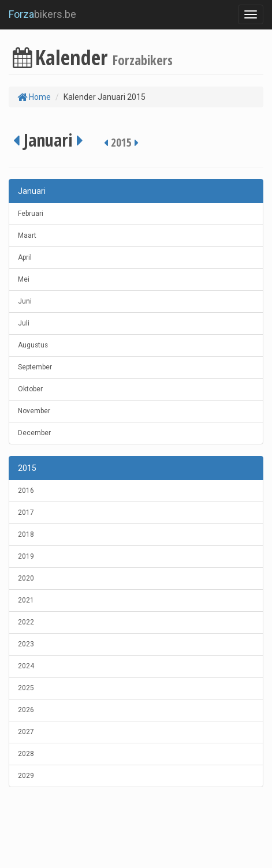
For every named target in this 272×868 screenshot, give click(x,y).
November (34, 411)
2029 (26, 776)
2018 (26, 534)
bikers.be (42, 14)
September (35, 367)
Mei (24, 279)
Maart (27, 235)
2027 (26, 732)
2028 (26, 754)
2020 (26, 578)
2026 (26, 710)
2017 (26, 512)
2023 (26, 644)
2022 (26, 622)
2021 (26, 600)
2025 (26, 688)
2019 (26, 556)
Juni (25, 301)
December (34, 433)
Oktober (30, 389)
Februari (31, 214)
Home (34, 97)
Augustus (33, 345)
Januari (32, 191)
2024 (26, 666)
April (25, 257)
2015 (27, 468)
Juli (24, 323)
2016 (26, 491)
